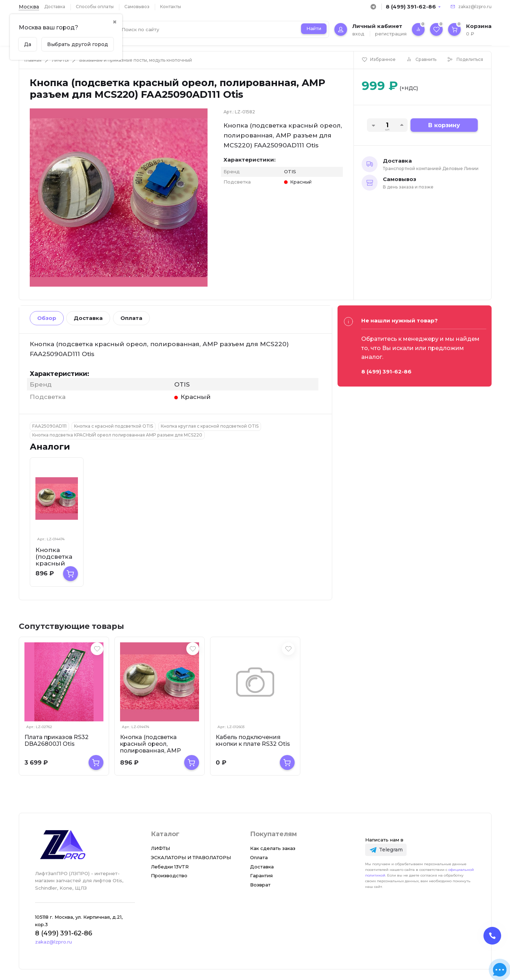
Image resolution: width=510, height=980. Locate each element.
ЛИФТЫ (60, 60)
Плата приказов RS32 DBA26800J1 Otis (56, 740)
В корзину (444, 125)
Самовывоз (137, 7)
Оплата (131, 318)
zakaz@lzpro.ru (475, 7)
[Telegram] (386, 850)
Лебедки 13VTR (170, 867)
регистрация (391, 34)
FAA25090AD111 (49, 426)
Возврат (260, 885)
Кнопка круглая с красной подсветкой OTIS (210, 426)
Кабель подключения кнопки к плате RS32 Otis (253, 740)
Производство (169, 875)
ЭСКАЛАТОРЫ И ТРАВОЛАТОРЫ (191, 857)
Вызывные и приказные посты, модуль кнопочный (136, 60)
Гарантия (261, 875)
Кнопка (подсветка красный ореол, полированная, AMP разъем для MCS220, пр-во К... (157, 751)
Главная (33, 60)
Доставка (55, 7)
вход (358, 34)
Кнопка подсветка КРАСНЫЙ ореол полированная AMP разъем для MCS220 (117, 435)
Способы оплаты (95, 7)
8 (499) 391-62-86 (411, 7)
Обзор (47, 318)
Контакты (171, 7)
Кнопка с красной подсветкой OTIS (114, 426)
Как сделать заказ (273, 848)
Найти (314, 28)
